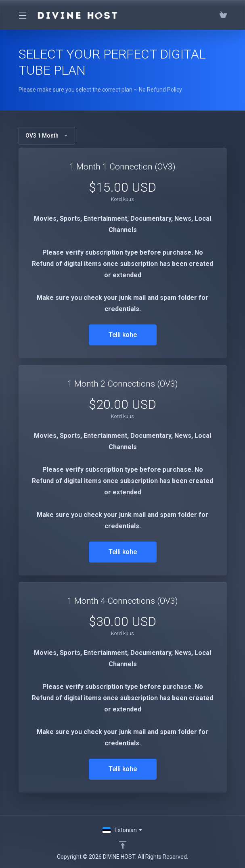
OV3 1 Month (47, 136)
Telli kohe (123, 335)
